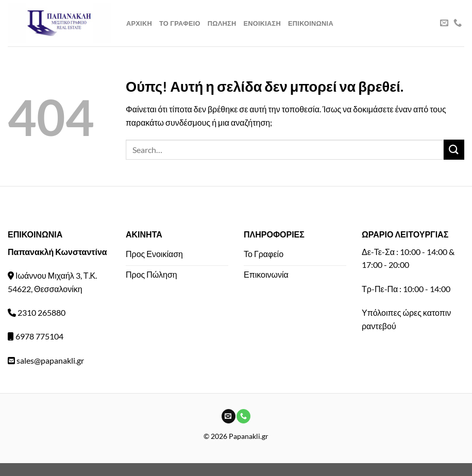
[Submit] (454, 150)
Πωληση (222, 23)
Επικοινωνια (311, 23)
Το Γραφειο (180, 23)
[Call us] (458, 23)
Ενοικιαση (262, 23)
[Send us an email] (444, 23)
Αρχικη (139, 23)
